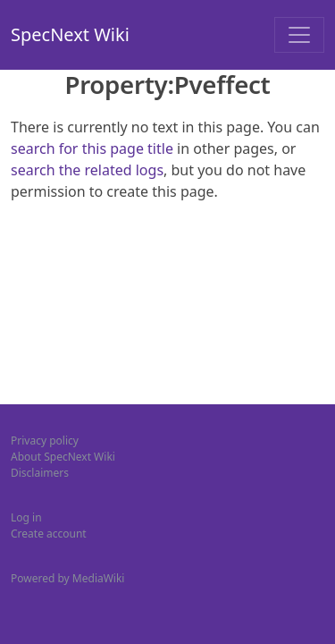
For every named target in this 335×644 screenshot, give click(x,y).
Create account (49, 534)
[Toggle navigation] (299, 35)
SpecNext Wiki (70, 34)
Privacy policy (45, 441)
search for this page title (92, 148)
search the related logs (87, 170)
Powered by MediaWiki (67, 578)
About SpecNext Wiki (63, 457)
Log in (26, 517)
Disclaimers (40, 473)
